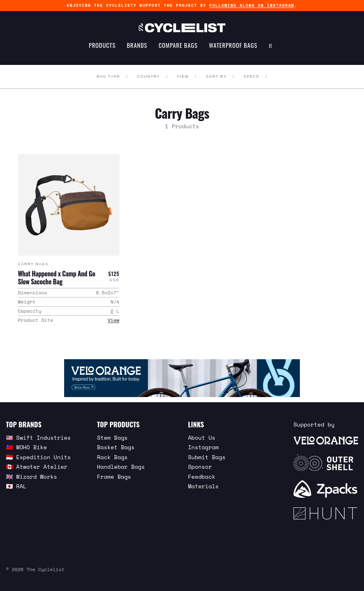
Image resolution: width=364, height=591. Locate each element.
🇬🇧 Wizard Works (31, 476)
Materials (203, 486)
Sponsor (200, 466)
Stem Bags (113, 437)
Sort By (216, 76)
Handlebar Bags (121, 466)
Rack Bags (113, 457)
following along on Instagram (252, 5)
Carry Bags (33, 264)
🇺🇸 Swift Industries (38, 437)
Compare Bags (178, 50)
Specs (252, 76)
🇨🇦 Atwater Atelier (37, 466)
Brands (137, 50)
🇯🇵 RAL (16, 486)
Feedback (202, 476)
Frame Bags (114, 476)
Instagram (203, 447)
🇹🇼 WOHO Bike (26, 447)
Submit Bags (207, 457)
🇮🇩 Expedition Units (38, 457)
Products (102, 50)
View (183, 76)
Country (149, 76)
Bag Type (109, 76)
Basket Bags (116, 447)
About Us (202, 437)
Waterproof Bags (233, 50)
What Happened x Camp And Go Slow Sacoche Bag (57, 277)
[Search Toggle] (270, 50)
